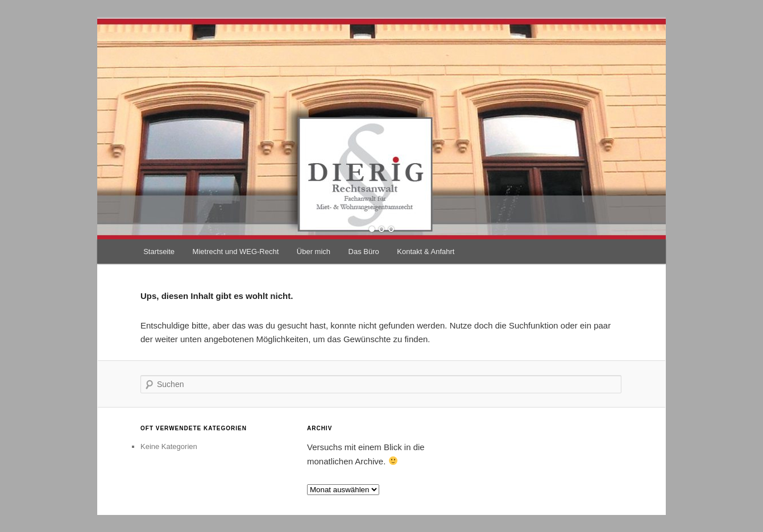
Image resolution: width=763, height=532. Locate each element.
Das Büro (364, 252)
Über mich (314, 252)
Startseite (159, 252)
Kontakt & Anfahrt (426, 252)
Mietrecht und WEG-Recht (236, 252)
